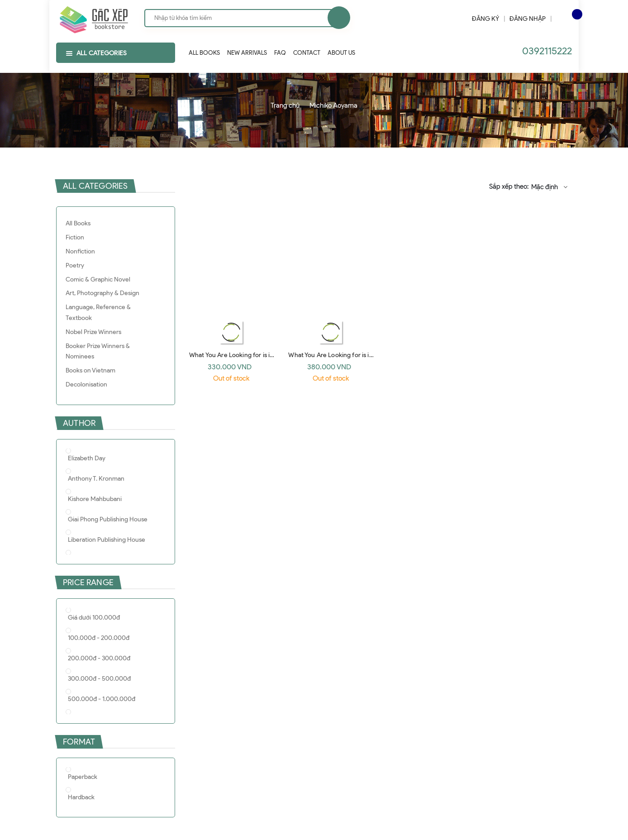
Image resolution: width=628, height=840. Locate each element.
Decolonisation (86, 384)
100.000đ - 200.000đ (99, 638)
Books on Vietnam (90, 370)
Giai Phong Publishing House (108, 519)
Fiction (75, 237)
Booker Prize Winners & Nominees (98, 351)
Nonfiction (80, 251)
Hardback (81, 797)
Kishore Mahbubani (95, 499)
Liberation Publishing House (107, 540)
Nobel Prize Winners (93, 332)
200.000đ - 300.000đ (99, 658)
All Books (78, 223)
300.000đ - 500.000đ (99, 679)
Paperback (83, 777)
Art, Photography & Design (102, 293)
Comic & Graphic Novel (98, 279)
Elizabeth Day (87, 458)
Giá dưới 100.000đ (94, 618)
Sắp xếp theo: (509, 186)
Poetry (75, 265)
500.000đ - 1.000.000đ (102, 699)
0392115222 (547, 51)
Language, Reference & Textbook (98, 313)
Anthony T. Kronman (96, 479)
